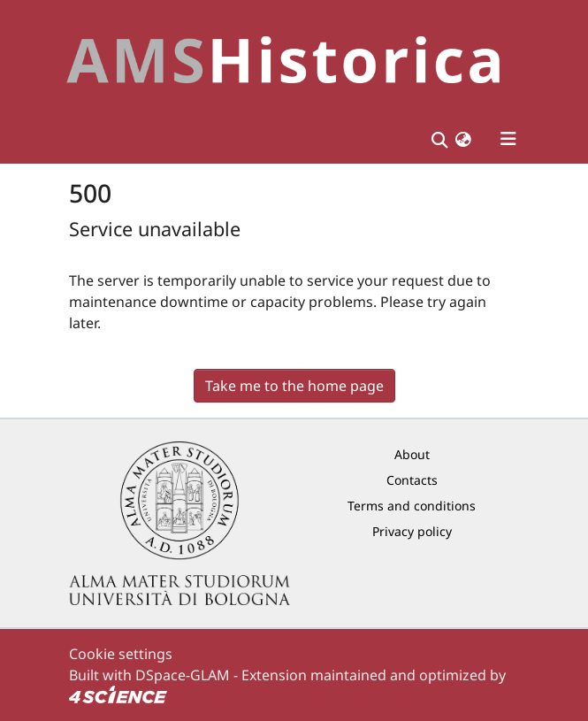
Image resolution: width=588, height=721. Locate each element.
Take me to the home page (294, 386)
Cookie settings (121, 654)
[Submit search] (440, 139)
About (412, 454)
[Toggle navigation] (508, 139)
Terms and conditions (412, 506)
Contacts (412, 480)
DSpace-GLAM (183, 675)
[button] (463, 139)
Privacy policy (412, 531)
